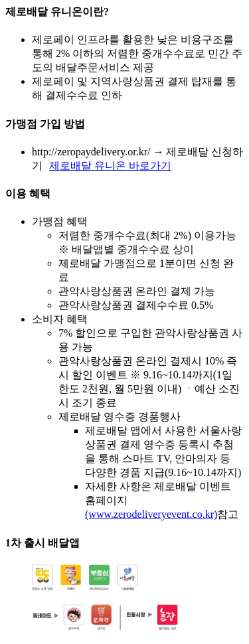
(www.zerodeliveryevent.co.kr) (151, 514)
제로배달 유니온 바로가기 (110, 166)
